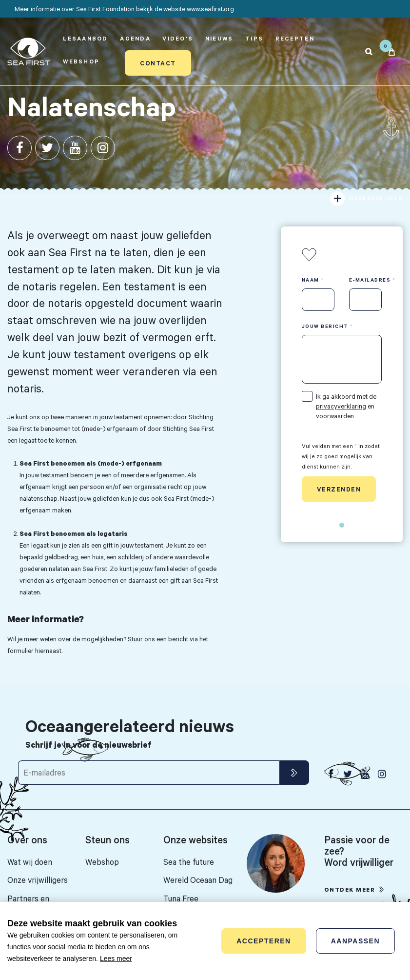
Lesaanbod (85, 38)
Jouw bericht (325, 326)
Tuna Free (181, 898)
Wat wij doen (30, 862)
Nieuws (219, 38)
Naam (311, 280)
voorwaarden (335, 416)
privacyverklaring (341, 406)
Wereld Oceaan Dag (198, 880)
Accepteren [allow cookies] (264, 941)
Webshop (81, 61)
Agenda (135, 38)
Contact (158, 63)
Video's (178, 38)
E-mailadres (370, 280)
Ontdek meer (350, 889)
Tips (254, 38)
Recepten (295, 38)
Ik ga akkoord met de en (346, 406)
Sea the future (189, 862)
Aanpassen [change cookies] (355, 941)
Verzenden (339, 489)
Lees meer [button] (116, 959)
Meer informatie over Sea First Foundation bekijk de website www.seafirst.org (124, 9)
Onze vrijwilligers (38, 880)
